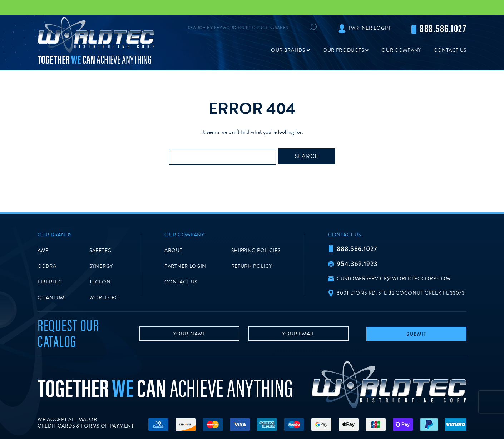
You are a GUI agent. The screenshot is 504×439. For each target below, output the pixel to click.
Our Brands (288, 50)
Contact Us (450, 50)
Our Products (343, 50)
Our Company (401, 50)
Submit (416, 334)
